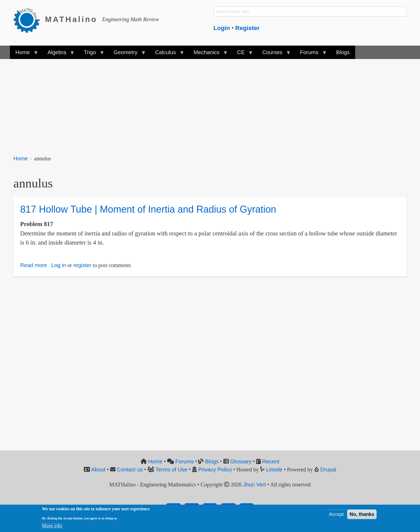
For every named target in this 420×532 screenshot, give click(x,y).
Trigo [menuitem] (91, 54)
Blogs (212, 461)
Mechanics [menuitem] (208, 54)
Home (21, 158)
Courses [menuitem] (274, 54)
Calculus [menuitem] (167, 54)
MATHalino (71, 19)
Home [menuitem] (24, 54)
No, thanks (362, 514)
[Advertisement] (174, 104)
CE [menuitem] (242, 54)
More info (52, 526)
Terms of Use (171, 470)
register (82, 265)
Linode (274, 470)
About (98, 470)
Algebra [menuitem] (58, 54)
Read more (33, 265)
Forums (185, 461)
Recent (271, 461)
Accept (336, 514)
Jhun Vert (254, 485)
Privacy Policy (215, 470)
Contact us (130, 470)
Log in (59, 265)
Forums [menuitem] (311, 54)
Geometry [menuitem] (127, 54)
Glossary (241, 461)
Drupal (328, 470)
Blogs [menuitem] (343, 52)
